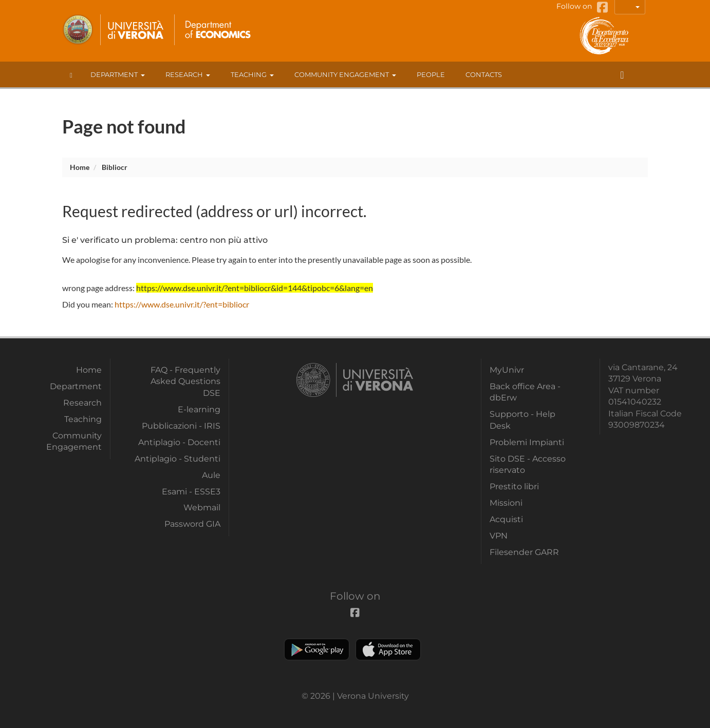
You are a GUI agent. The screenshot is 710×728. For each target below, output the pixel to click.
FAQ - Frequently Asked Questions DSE (185, 381)
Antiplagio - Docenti (179, 442)
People (431, 74)
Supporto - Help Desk (522, 420)
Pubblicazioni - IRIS (181, 426)
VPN (499, 536)
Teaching (252, 74)
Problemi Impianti (527, 442)
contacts (484, 74)
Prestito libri (514, 486)
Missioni (506, 503)
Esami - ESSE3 (191, 492)
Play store (317, 649)
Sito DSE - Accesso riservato (528, 464)
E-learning (199, 409)
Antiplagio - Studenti (177, 459)
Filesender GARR (524, 552)
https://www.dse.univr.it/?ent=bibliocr (182, 304)
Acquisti (506, 519)
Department (118, 74)
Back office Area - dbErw (525, 392)
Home (80, 167)
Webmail (202, 507)
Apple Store (388, 649)
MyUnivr (507, 370)
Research (188, 74)
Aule (211, 475)
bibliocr (115, 167)
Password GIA (192, 524)
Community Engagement (345, 74)
